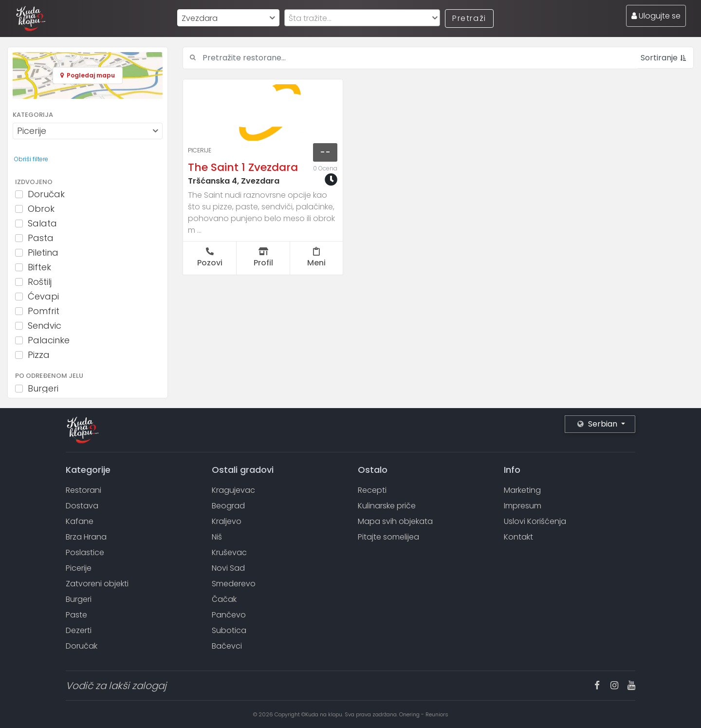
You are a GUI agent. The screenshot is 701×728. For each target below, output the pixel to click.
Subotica (229, 630)
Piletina (43, 253)
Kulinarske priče (387, 506)
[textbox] (362, 18)
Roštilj (40, 282)
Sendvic (45, 326)
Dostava (82, 506)
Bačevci (227, 646)
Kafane (80, 521)
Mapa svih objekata (395, 521)
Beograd (228, 506)
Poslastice (85, 552)
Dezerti (79, 630)
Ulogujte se (656, 16)
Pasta (41, 238)
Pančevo (229, 615)
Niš (217, 537)
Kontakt (518, 537)
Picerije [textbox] (32, 131)
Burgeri (43, 389)
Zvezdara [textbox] (200, 18)
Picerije (200, 150)
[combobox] (228, 18)
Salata (42, 224)
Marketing (522, 490)
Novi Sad (228, 568)
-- (325, 152)
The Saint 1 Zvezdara (243, 167)
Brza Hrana (86, 537)
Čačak (224, 599)
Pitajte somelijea (388, 537)
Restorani (83, 490)
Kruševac (229, 552)
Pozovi (210, 258)
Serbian (598, 424)
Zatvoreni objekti (97, 584)
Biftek (39, 267)
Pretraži (469, 18)
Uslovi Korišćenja (535, 521)
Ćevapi (43, 297)
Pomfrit (44, 311)
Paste (76, 615)
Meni (316, 258)
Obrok (41, 209)
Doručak (46, 194)
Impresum (523, 506)
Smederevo (234, 584)
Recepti (372, 490)
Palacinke (49, 340)
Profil (263, 258)
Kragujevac (233, 490)
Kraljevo (227, 521)
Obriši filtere (31, 159)
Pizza (39, 355)
